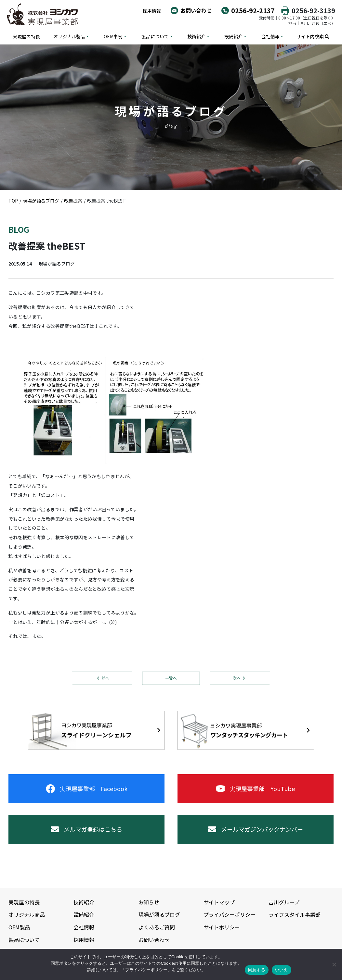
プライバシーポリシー (230, 914)
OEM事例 (113, 36)
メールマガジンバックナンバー (256, 829)
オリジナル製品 (69, 36)
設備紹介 (233, 36)
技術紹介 (196, 36)
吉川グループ (284, 902)
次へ (237, 678)
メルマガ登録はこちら (86, 829)
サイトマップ (219, 902)
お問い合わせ (196, 10)
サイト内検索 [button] (313, 36)
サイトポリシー (222, 927)
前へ (105, 678)
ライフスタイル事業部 (295, 914)
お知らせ (149, 902)
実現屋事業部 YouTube (256, 788)
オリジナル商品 (27, 914)
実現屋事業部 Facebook (87, 788)
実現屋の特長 (26, 36)
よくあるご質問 (157, 927)
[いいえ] (334, 964)
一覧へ (171, 678)
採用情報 (152, 11)
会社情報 (270, 36)
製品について (155, 36)
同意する (257, 970)
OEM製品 (19, 927)
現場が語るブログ (159, 914)
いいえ (282, 970)
